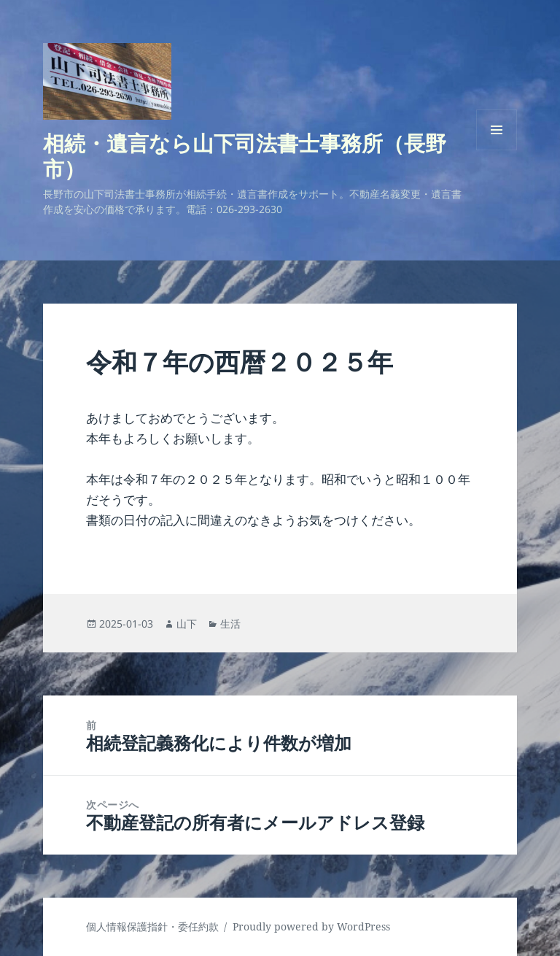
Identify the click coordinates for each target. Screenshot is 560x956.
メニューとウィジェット (497, 150)
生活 (230, 624)
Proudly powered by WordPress (311, 926)
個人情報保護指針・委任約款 (152, 926)
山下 (187, 624)
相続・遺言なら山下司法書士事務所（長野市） (245, 155)
